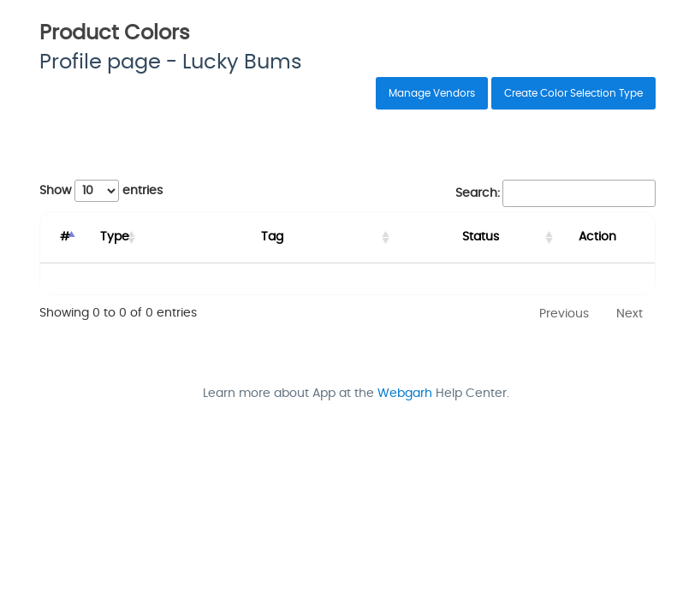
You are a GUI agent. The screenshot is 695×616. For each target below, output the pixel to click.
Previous (564, 314)
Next (630, 314)
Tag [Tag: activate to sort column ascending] (277, 237)
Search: (555, 193)
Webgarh (405, 394)
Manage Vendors (432, 93)
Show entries (101, 191)
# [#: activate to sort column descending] (68, 237)
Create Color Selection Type (573, 93)
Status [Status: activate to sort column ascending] (473, 237)
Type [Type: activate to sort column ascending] (124, 237)
